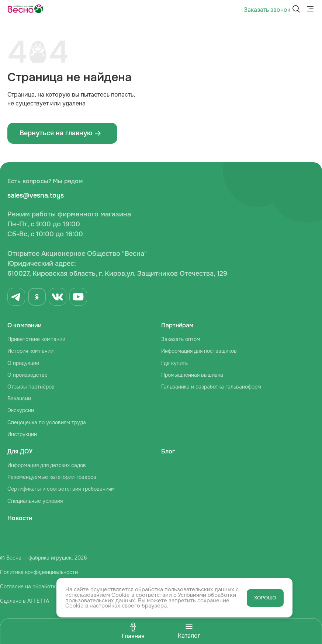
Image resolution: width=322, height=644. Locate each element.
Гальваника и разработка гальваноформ (211, 387)
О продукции (23, 363)
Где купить (174, 363)
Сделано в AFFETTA (25, 601)
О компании (25, 325)
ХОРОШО (265, 598)
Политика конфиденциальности (39, 572)
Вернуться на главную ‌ (60, 133)
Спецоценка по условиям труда (47, 422)
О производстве (27, 375)
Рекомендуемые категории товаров (52, 477)
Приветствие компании (36, 339)
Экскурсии (21, 410)
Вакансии (19, 398)
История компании (30, 351)
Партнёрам (177, 325)
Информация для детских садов (47, 465)
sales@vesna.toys (36, 195)
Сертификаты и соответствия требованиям (61, 489)
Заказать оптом (181, 339)
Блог (168, 451)
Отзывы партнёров (31, 387)
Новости (20, 518)
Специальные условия (35, 501)
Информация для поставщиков (199, 351)
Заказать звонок (267, 10)
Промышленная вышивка (192, 375)
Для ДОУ (20, 451)
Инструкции (22, 434)
